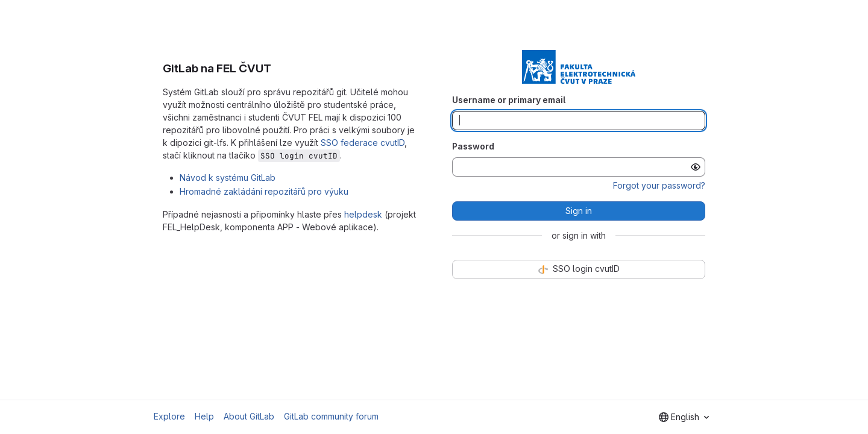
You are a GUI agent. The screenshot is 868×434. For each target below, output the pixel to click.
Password (473, 146)
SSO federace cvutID (363, 143)
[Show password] (696, 167)
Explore (169, 416)
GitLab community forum (331, 416)
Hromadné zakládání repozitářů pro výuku (264, 191)
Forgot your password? (659, 185)
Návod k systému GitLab (228, 178)
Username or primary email (509, 100)
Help (204, 416)
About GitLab (249, 416)
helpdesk (363, 214)
